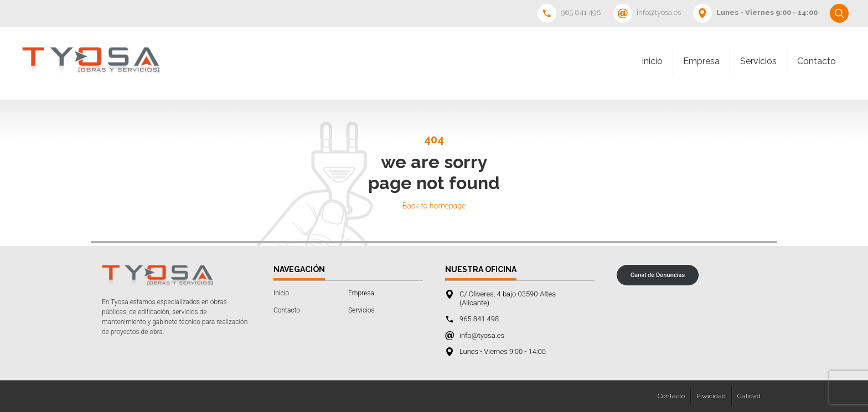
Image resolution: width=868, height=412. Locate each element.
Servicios (758, 61)
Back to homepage (434, 206)
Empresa (701, 61)
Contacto (817, 61)
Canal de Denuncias (658, 275)
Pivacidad (711, 396)
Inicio (652, 61)
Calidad (749, 396)
